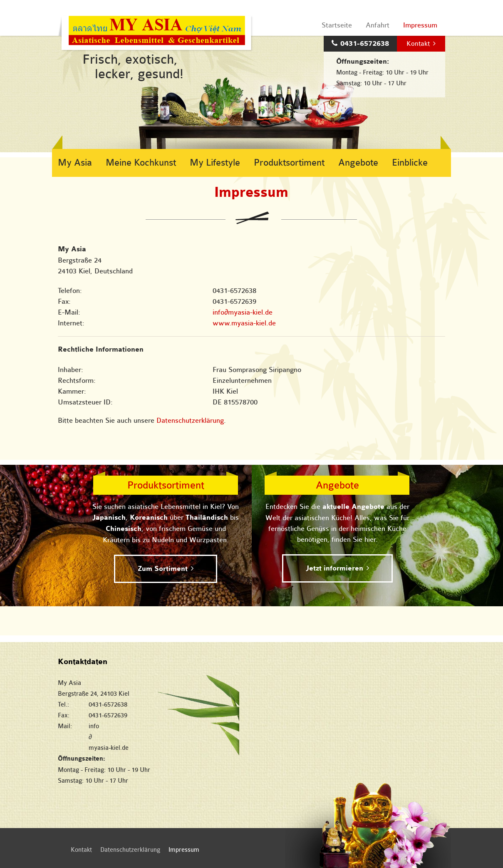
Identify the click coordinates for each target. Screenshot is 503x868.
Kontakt (418, 44)
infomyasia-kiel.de (243, 312)
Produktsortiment (289, 163)
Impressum (420, 25)
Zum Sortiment (163, 569)
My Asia (75, 163)
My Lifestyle (215, 163)
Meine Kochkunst (141, 163)
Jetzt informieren (335, 568)
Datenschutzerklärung (190, 420)
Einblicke (410, 163)
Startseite (337, 25)
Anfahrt (378, 25)
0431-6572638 (365, 44)
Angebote (358, 163)
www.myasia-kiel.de (244, 323)
